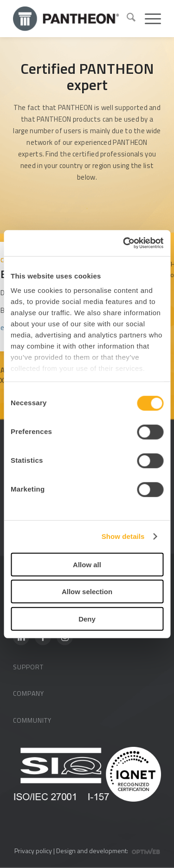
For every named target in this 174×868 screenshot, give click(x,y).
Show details (123, 536)
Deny (87, 619)
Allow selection (87, 592)
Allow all (87, 564)
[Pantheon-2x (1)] (66, 19)
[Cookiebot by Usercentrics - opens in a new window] (124, 243)
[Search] (126, 19)
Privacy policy (33, 851)
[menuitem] (126, 19)
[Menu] (148, 19)
